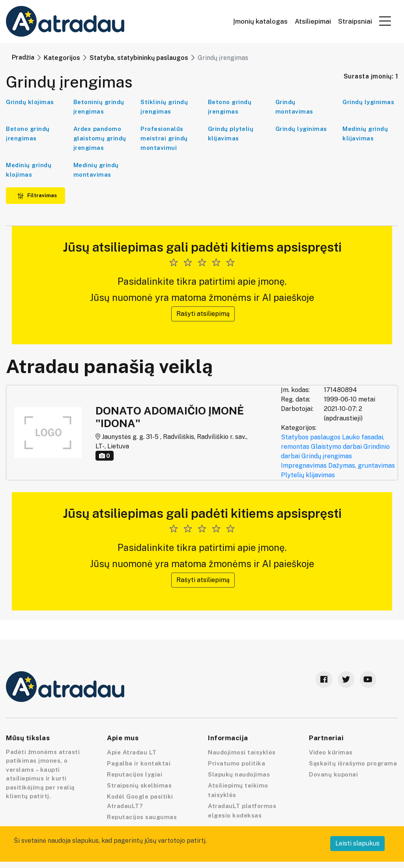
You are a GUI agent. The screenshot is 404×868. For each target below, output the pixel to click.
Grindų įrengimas (327, 456)
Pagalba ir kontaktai (139, 763)
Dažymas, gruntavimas (362, 466)
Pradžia (23, 57)
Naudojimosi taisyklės (242, 752)
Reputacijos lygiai (135, 774)
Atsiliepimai (313, 21)
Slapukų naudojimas (239, 774)
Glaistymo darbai (336, 447)
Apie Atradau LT (132, 752)
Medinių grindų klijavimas (365, 133)
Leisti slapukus (357, 843)
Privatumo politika (237, 763)
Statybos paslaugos (311, 437)
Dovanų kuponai (333, 774)
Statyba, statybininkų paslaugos (139, 58)
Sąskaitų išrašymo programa (353, 763)
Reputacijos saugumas (142, 817)
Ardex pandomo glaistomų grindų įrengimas (100, 138)
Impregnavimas (304, 466)
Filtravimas (37, 195)
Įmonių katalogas (260, 21)
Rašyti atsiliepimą (203, 314)
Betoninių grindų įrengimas (99, 107)
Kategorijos (62, 58)
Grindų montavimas (294, 107)
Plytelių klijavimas (308, 475)
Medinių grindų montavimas (96, 170)
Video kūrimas (331, 752)
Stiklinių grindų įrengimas (164, 107)
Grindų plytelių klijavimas (231, 133)
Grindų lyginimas (368, 102)
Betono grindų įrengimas (230, 107)
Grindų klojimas (30, 102)
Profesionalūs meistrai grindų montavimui (164, 138)
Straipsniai (355, 21)
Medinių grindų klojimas (29, 170)
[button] (385, 21)
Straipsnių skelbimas (139, 785)
